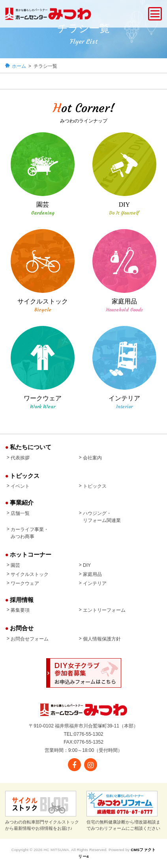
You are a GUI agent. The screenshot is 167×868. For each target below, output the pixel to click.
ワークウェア (25, 583)
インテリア (95, 583)
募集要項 (20, 610)
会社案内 (92, 458)
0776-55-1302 (89, 734)
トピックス (95, 486)
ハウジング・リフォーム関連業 (102, 517)
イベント (20, 486)
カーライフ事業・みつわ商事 (30, 533)
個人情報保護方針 (102, 639)
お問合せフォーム (30, 639)
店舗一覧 (20, 513)
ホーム (19, 66)
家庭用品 (92, 574)
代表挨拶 (20, 458)
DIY (87, 565)
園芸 (15, 565)
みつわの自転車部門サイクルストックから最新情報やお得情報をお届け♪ (42, 811)
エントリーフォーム (104, 610)
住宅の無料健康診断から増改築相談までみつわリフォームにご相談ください (123, 811)
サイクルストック (30, 574)
